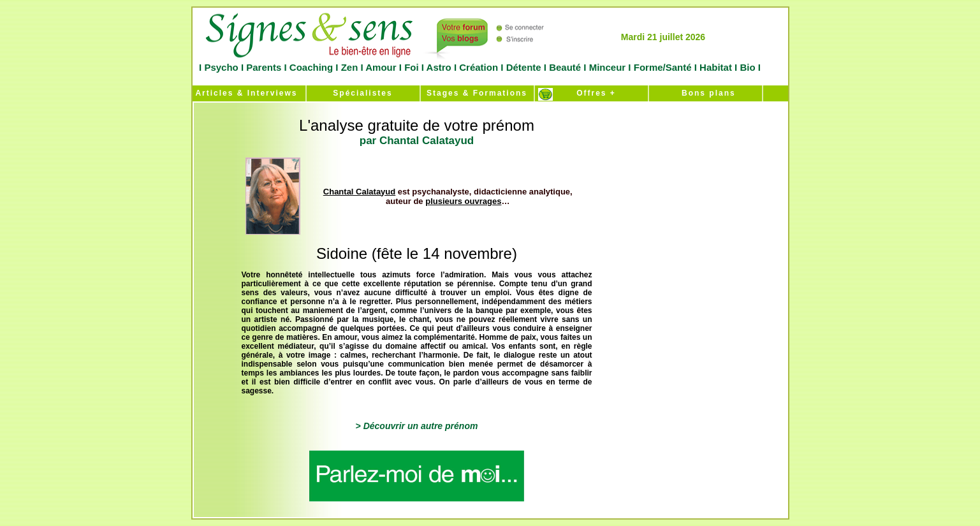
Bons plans (705, 93)
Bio (748, 67)
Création (479, 67)
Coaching (311, 67)
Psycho (220, 67)
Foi (412, 67)
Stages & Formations (477, 93)
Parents (264, 67)
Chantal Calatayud (359, 192)
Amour (380, 67)
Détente (525, 67)
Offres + (591, 93)
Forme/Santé (663, 67)
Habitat (716, 67)
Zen (349, 67)
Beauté (565, 67)
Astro (439, 67)
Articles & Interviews (245, 93)
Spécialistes (362, 93)
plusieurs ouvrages (463, 201)
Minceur (606, 67)
